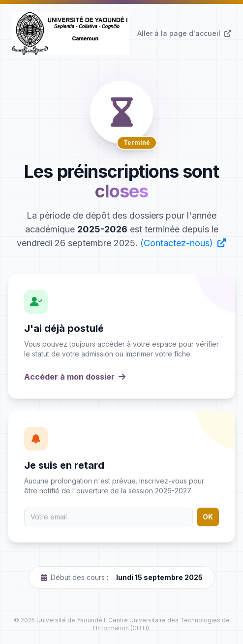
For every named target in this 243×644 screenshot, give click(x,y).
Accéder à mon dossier (75, 377)
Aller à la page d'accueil (184, 33)
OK (208, 517)
